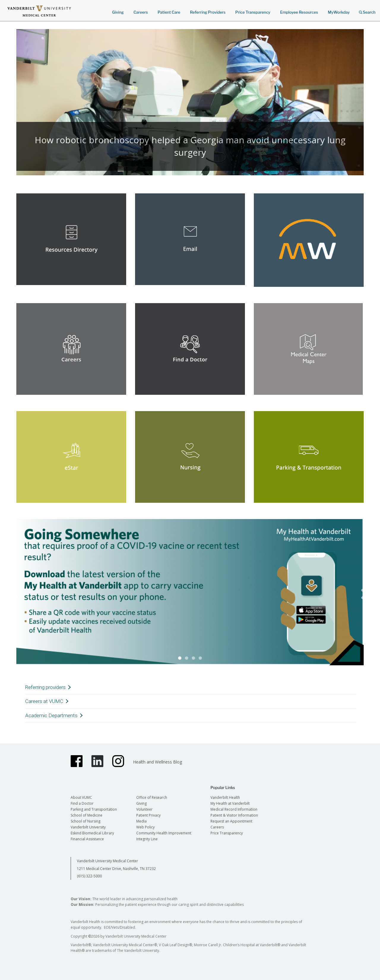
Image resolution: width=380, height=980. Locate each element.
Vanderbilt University (88, 827)
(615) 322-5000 (89, 876)
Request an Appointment (231, 821)
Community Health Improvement (164, 833)
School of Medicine (87, 815)
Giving (118, 12)
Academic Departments (51, 715)
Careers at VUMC (44, 701)
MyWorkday (339, 12)
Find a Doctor (82, 803)
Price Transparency (253, 12)
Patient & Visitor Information (234, 815)
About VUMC (81, 797)
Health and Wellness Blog (157, 762)
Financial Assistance (87, 839)
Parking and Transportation (94, 809)
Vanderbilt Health (225, 797)
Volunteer (144, 809)
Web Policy (145, 827)
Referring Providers (208, 12)
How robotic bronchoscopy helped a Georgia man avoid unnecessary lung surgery (190, 146)
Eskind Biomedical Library (92, 833)
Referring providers (45, 687)
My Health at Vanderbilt (230, 803)
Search (367, 10)
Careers (141, 12)
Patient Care (169, 12)
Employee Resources (299, 12)
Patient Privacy (148, 815)
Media (141, 821)
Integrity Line (147, 839)
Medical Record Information (234, 809)
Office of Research (152, 797)
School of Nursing (85, 821)
